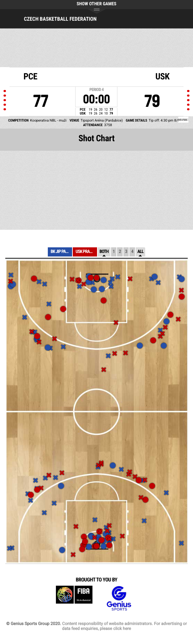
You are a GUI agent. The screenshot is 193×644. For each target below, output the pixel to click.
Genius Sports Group (119, 599)
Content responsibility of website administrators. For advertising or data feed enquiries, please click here (124, 626)
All (140, 252)
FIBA (74, 599)
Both (104, 252)
